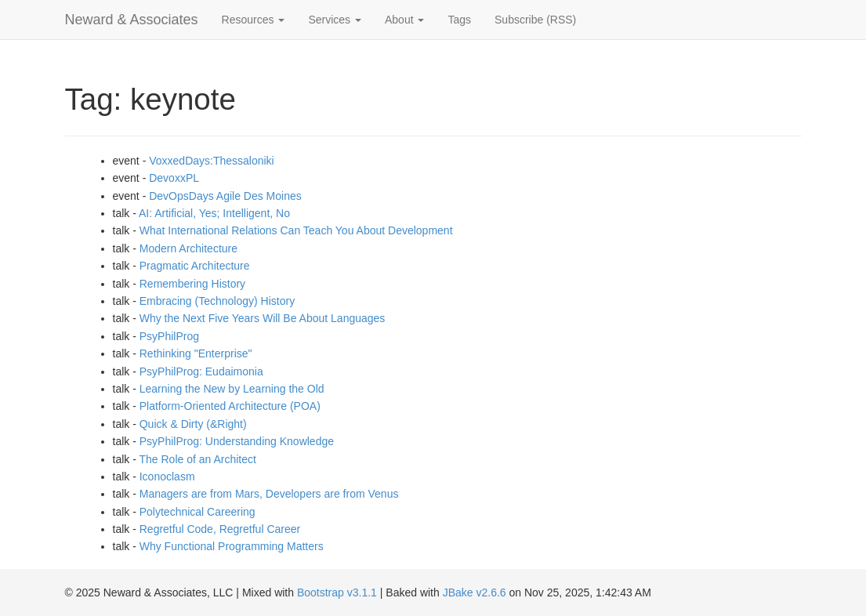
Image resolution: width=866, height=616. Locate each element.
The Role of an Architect (197, 459)
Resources (254, 20)
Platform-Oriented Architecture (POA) (230, 406)
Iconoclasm (167, 476)
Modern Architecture (188, 248)
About (404, 20)
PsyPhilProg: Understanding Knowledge (237, 441)
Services (335, 20)
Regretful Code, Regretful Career (220, 529)
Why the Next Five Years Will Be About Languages (263, 318)
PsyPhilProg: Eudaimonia (201, 371)
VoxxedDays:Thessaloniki (212, 161)
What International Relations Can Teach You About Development (296, 230)
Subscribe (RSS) (535, 20)
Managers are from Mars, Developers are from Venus (269, 494)
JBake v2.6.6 (475, 592)
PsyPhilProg (169, 336)
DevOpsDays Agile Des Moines (225, 196)
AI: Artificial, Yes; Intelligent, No (214, 213)
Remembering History (192, 284)
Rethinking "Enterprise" (196, 353)
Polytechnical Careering (197, 512)
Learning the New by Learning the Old (232, 389)
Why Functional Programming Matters (232, 546)
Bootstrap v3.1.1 (337, 592)
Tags (459, 20)
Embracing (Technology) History (217, 301)
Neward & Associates (132, 20)
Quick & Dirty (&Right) (193, 424)
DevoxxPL (174, 178)
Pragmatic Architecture (195, 266)
